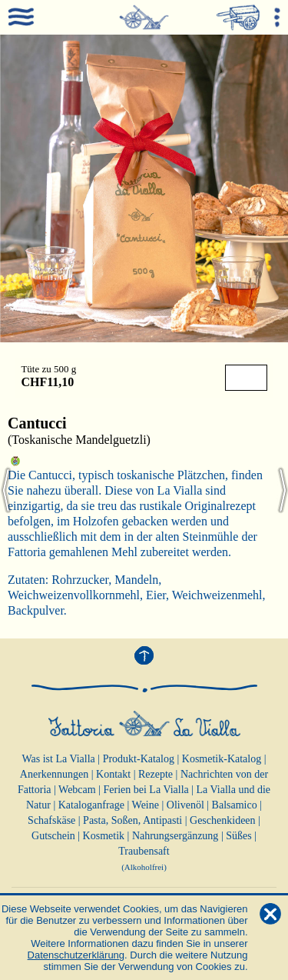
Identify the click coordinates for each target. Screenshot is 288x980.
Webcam (77, 790)
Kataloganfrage (91, 805)
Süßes (238, 836)
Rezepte (156, 774)
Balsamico (235, 805)
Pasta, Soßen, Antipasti (132, 820)
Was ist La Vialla (58, 759)
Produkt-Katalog (139, 759)
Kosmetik (104, 836)
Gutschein (53, 836)
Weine (146, 805)
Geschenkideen (223, 820)
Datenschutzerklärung (76, 955)
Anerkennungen (54, 774)
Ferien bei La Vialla (146, 790)
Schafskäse (51, 820)
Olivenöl (185, 805)
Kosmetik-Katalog (222, 759)
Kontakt (113, 774)
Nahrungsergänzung (175, 836)
